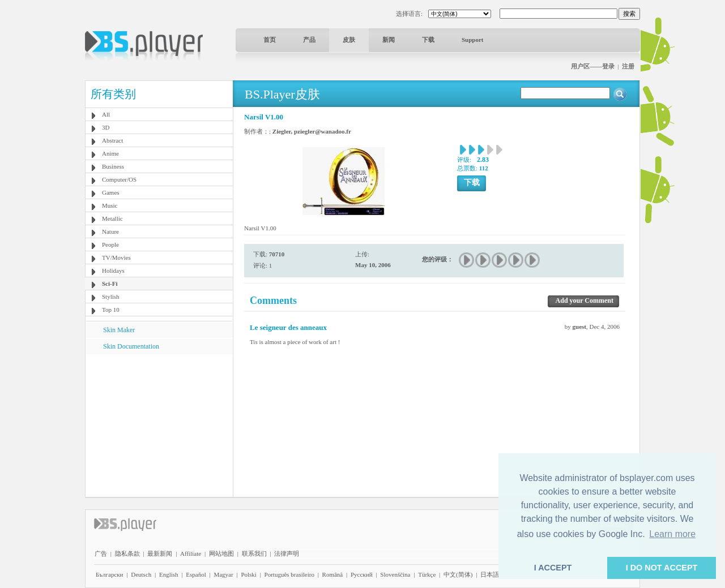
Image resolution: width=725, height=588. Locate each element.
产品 (309, 40)
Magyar (223, 574)
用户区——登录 (593, 66)
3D (106, 127)
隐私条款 (127, 553)
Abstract (112, 140)
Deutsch (141, 574)
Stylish (111, 297)
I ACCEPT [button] (553, 568)
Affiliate (191, 553)
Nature (110, 231)
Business (113, 166)
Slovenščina (395, 574)
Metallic (112, 218)
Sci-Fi (110, 284)
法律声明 (287, 553)
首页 (270, 40)
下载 (428, 40)
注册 (628, 66)
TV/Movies (116, 257)
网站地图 (221, 553)
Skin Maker (119, 330)
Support (473, 40)
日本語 (490, 574)
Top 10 (111, 310)
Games (111, 192)
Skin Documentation (131, 346)
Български (110, 574)
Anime (110, 153)
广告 (101, 553)
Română (333, 574)
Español (196, 574)
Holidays (113, 271)
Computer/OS (119, 179)
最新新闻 (160, 553)
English (169, 574)
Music (110, 205)
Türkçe (427, 574)
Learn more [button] (672, 534)
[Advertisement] (159, 425)
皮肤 (349, 40)
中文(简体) (458, 574)
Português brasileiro (289, 574)
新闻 (389, 40)
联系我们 (254, 553)
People (110, 244)
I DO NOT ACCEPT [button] (662, 568)
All (106, 114)
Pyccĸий (362, 574)
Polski (249, 574)
